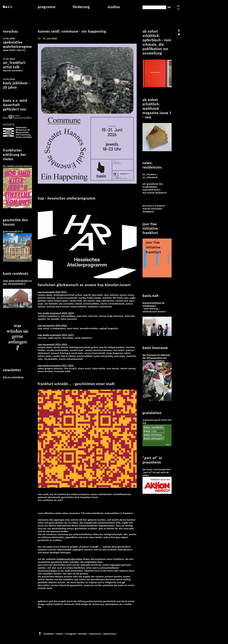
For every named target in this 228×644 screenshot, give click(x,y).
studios (114, 7)
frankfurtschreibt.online (69, 559)
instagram (71, 634)
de (178, 6)
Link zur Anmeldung (13, 377)
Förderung (81, 7)
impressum (95, 634)
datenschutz (110, 634)
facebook (49, 634)
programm (47, 7)
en (178, 9)
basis (7, 7)
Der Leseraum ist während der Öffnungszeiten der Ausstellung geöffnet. (156, 358)
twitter (60, 634)
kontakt (83, 634)
